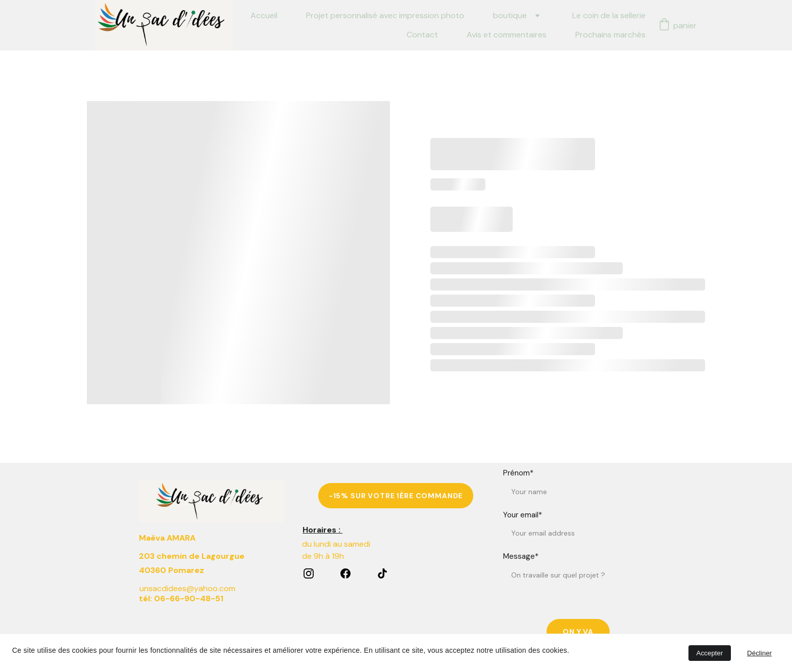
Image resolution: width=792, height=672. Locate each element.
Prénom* (518, 500)
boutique (510, 15)
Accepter (710, 653)
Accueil (264, 15)
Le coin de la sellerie (609, 15)
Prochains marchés (610, 35)
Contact (422, 35)
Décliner (759, 653)
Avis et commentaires (507, 35)
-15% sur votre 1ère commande (396, 500)
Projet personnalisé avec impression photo (385, 15)
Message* (521, 583)
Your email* (523, 541)
